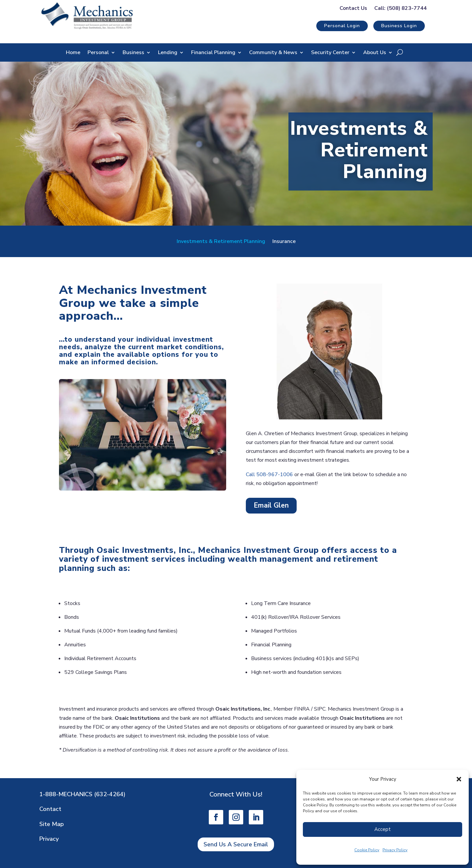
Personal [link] (98, 53)
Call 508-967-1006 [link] (269, 474)
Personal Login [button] (342, 26)
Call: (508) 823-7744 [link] (401, 9)
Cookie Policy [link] (367, 850)
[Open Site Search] (400, 52)
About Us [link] (375, 53)
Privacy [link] (49, 839)
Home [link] (73, 53)
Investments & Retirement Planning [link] (221, 242)
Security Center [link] (330, 53)
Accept (383, 829)
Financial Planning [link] (213, 53)
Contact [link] (50, 809)
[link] (87, 29)
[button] (459, 779)
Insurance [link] (284, 242)
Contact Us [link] (353, 9)
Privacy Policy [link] (395, 850)
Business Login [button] (399, 26)
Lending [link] (168, 53)
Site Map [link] (52, 824)
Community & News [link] (273, 53)
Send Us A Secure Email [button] (236, 844)
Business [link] (133, 53)
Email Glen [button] (271, 505)
